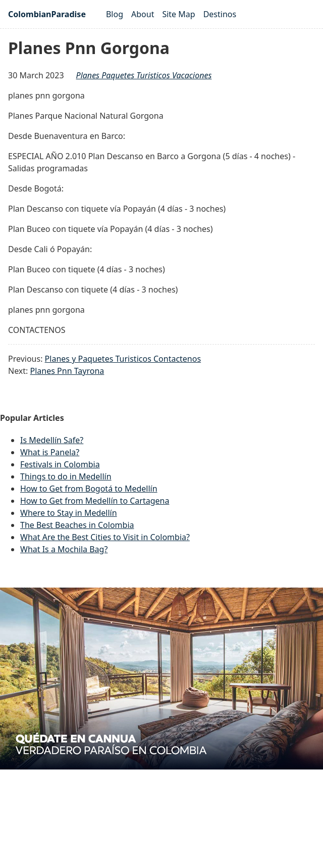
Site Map (178, 14)
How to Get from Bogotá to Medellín (89, 489)
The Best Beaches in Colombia (77, 525)
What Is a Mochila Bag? (64, 549)
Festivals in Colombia (60, 464)
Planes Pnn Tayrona (67, 371)
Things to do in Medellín (66, 476)
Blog (115, 14)
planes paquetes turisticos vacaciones (144, 75)
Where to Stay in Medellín (69, 513)
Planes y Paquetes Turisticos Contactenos (123, 359)
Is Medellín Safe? (52, 440)
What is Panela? (50, 452)
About (143, 14)
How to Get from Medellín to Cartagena (95, 501)
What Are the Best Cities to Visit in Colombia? (105, 537)
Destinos (220, 14)
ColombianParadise (47, 14)
